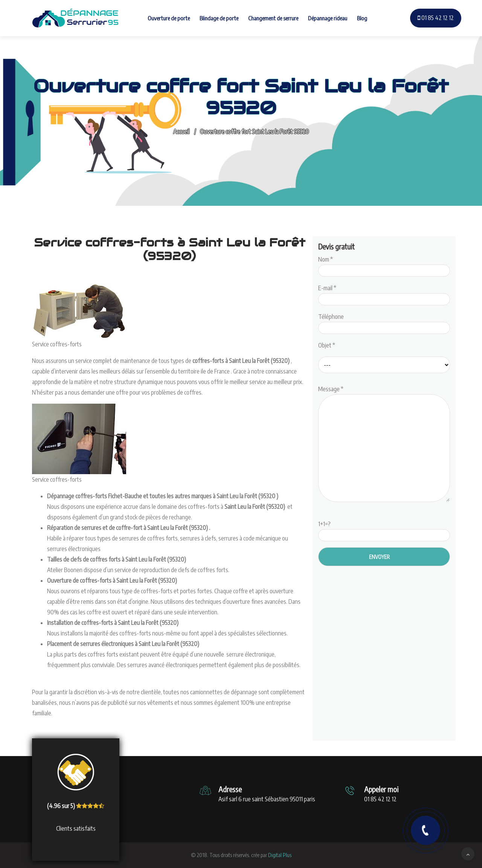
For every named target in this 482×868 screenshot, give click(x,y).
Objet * (327, 345)
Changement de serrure (273, 18)
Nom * (384, 265)
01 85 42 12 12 (436, 18)
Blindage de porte (219, 18)
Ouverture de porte (169, 18)
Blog (362, 18)
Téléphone (384, 322)
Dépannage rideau (328, 18)
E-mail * (384, 294)
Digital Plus (280, 855)
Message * (384, 444)
